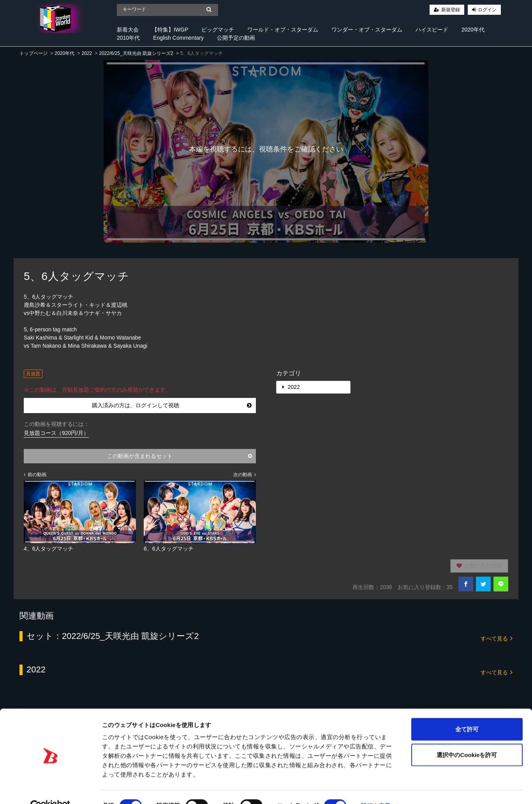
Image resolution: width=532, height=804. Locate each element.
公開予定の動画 (236, 38)
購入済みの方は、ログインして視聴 (172, 405)
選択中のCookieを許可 (467, 738)
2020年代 (473, 30)
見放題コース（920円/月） (56, 433)
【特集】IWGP (170, 30)
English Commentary (178, 38)
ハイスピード (432, 30)
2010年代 (128, 38)
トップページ (33, 53)
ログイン (487, 10)
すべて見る (497, 638)
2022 (87, 53)
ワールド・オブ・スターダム (283, 30)
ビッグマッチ (218, 30)
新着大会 (128, 30)
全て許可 (467, 712)
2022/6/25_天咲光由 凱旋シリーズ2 (136, 53)
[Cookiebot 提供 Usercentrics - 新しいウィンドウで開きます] (50, 789)
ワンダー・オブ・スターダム (367, 30)
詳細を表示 (376, 789)
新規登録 (451, 10)
